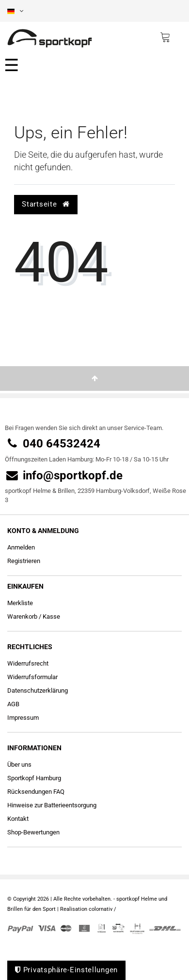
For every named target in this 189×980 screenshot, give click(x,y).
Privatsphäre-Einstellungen (66, 970)
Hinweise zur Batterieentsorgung (52, 805)
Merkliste (20, 603)
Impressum (23, 718)
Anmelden (21, 547)
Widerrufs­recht (28, 663)
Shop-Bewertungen (33, 832)
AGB (13, 704)
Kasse (51, 616)
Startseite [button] (46, 204)
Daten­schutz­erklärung (38, 690)
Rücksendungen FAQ (36, 792)
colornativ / (102, 909)
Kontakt (18, 819)
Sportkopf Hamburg (34, 778)
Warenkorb (22, 616)
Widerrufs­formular (32, 677)
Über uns (19, 765)
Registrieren (24, 561)
